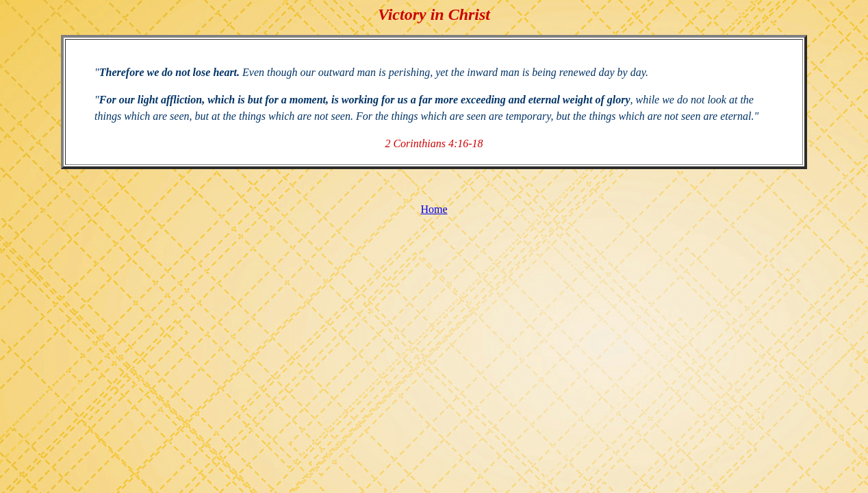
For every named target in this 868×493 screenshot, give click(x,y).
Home (434, 209)
